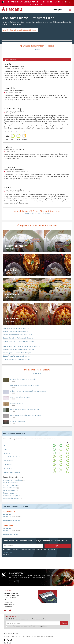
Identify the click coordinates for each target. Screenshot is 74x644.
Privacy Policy (8, 552)
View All (37, 49)
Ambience (25, 132)
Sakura (9, 188)
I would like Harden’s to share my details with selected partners (26, 626)
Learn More (14, 582)
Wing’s (9, 147)
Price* (7, 132)
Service (18, 132)
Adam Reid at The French (12, 457)
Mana (5, 449)
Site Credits (8, 643)
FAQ (14, 636)
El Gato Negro (8, 468)
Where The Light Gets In (12, 472)
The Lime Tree (8, 461)
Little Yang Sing (13, 109)
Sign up (58, 546)
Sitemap (7, 636)
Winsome (7, 453)
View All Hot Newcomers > (11, 520)
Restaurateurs (51, 636)
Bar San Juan (8, 464)
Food (13, 132)
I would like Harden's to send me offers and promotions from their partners (29, 550)
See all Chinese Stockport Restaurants (37, 213)
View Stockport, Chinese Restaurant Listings (20, 30)
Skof (5, 445)
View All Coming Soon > (10, 534)
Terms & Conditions (25, 636)
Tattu (9, 64)
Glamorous (11, 167)
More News (37, 373)
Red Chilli (10, 88)
